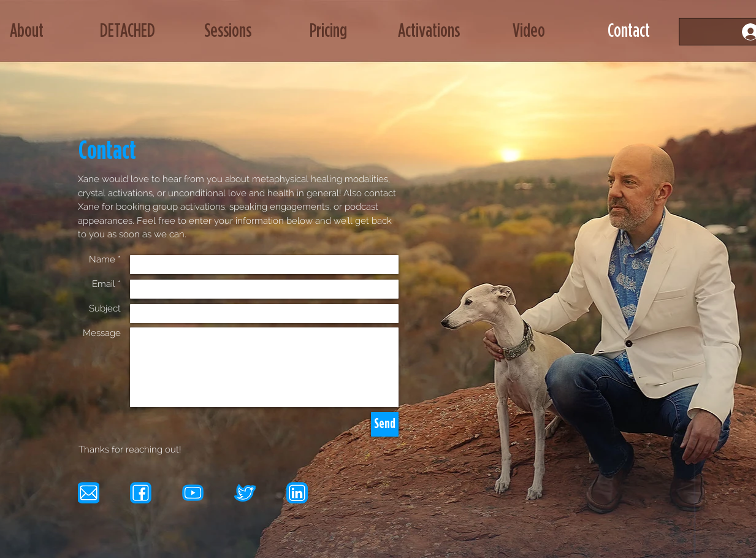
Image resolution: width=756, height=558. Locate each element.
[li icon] (297, 493)
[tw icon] (245, 493)
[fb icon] (141, 493)
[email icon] (89, 493)
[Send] (385, 424)
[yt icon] (193, 493)
